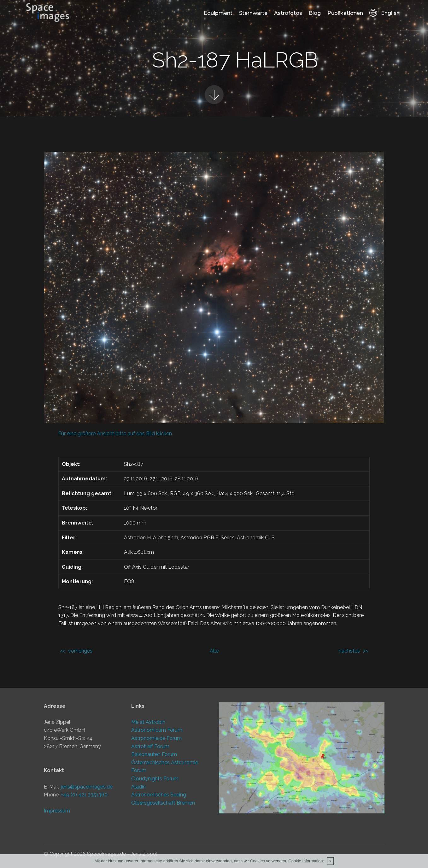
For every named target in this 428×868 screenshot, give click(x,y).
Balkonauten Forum (154, 757)
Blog (315, 13)
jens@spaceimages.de (87, 790)
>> (366, 651)
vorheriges (80, 651)
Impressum (57, 814)
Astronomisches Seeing (159, 798)
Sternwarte (253, 13)
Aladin (138, 790)
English (384, 13)
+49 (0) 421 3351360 (84, 798)
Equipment (218, 13)
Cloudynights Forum (155, 782)
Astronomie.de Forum (156, 741)
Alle (214, 651)
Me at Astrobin (148, 725)
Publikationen (345, 13)
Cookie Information (305, 862)
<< (62, 651)
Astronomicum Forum (157, 733)
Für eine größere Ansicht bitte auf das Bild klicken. (116, 434)
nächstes (349, 651)
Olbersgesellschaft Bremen (163, 806)
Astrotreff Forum (150, 749)
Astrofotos (288, 13)
